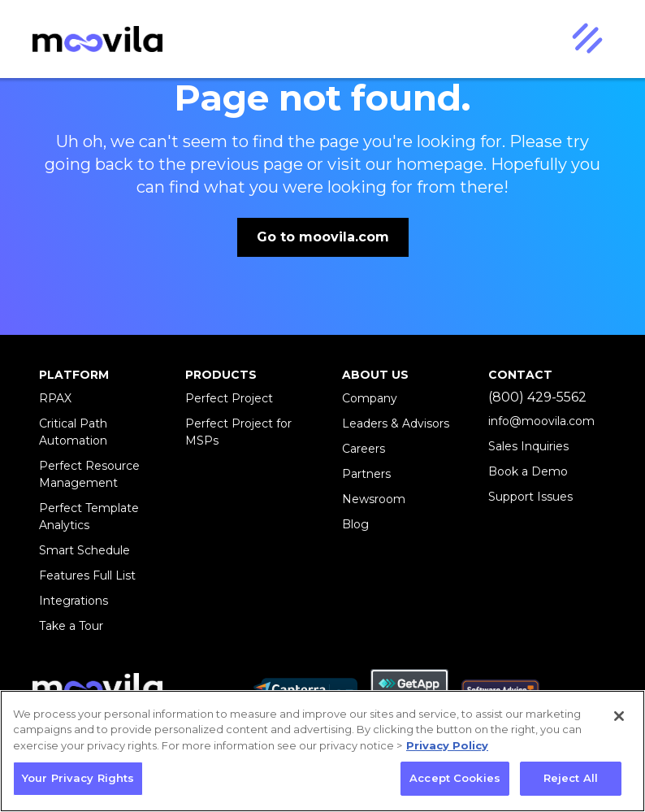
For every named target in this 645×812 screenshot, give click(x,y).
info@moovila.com (541, 421)
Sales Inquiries (528, 446)
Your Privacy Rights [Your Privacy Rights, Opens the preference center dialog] (78, 778)
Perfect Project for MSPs (238, 432)
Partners (366, 474)
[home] (97, 39)
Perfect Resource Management (89, 474)
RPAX (55, 398)
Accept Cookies (455, 778)
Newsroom (374, 499)
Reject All (571, 778)
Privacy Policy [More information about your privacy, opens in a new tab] (447, 745)
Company (370, 398)
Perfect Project (229, 398)
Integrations (74, 601)
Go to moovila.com (323, 237)
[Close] (619, 716)
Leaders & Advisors (396, 423)
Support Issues (530, 497)
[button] (587, 39)
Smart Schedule (84, 550)
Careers (364, 449)
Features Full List (87, 575)
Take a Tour (71, 626)
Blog (355, 524)
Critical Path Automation (73, 432)
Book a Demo (528, 471)
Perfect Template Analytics (89, 517)
